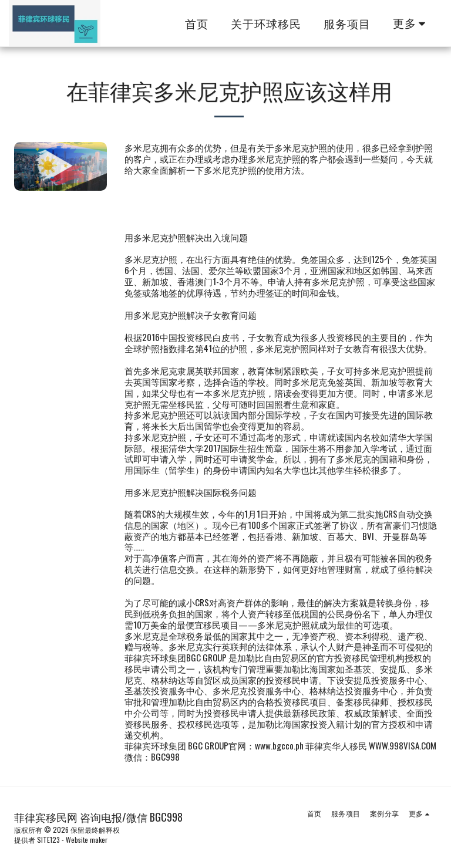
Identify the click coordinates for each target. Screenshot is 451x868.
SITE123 (48, 840)
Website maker (87, 840)
